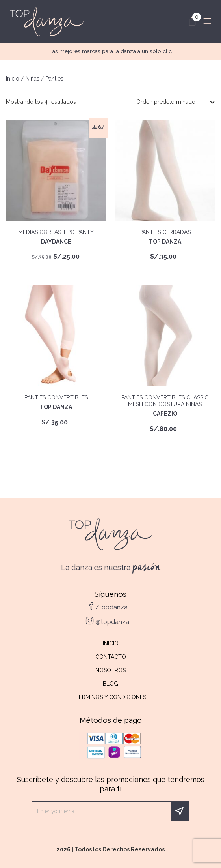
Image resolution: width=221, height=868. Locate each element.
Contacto (111, 657)
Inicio (13, 79)
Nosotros (110, 670)
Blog (110, 684)
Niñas (32, 79)
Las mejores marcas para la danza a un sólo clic (110, 51)
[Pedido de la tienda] (176, 102)
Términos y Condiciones (111, 697)
